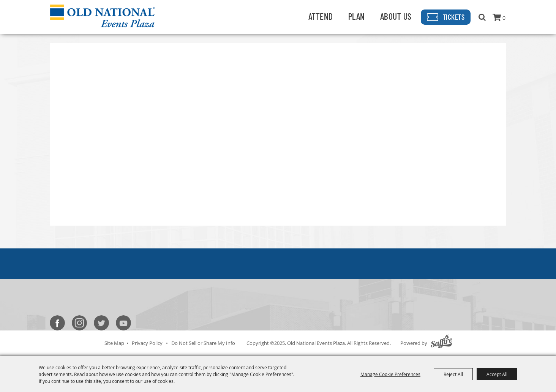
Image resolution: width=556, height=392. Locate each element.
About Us (396, 16)
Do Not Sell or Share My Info (203, 343)
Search (482, 17)
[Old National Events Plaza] (102, 16)
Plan (357, 16)
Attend (321, 16)
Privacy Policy (147, 343)
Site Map (114, 343)
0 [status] (504, 18)
